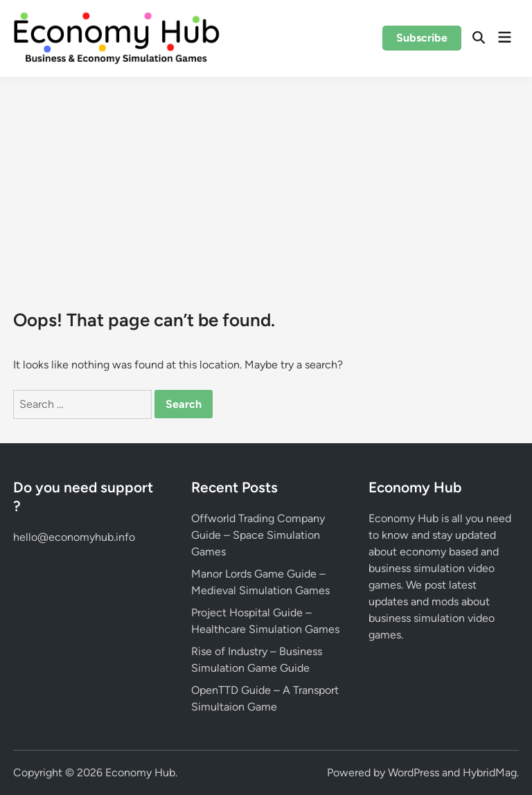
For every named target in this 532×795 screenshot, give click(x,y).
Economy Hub (140, 772)
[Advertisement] (266, 181)
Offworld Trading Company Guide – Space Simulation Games (258, 535)
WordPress (414, 772)
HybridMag (490, 772)
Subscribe (422, 38)
